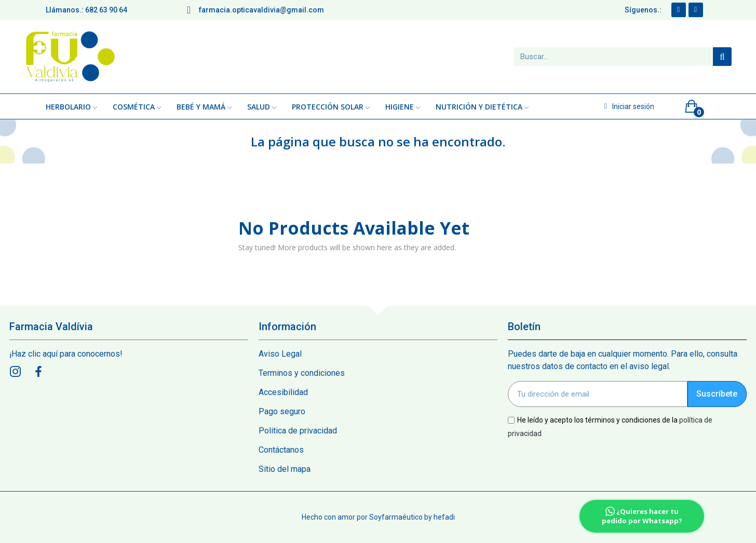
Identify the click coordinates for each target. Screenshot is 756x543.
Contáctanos (281, 450)
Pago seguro (282, 411)
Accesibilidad (283, 392)
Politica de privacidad (298, 431)
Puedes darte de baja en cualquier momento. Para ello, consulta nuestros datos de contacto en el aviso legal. (623, 360)
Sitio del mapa (285, 469)
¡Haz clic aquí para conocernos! (66, 354)
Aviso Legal (280, 354)
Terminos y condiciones (302, 373)
